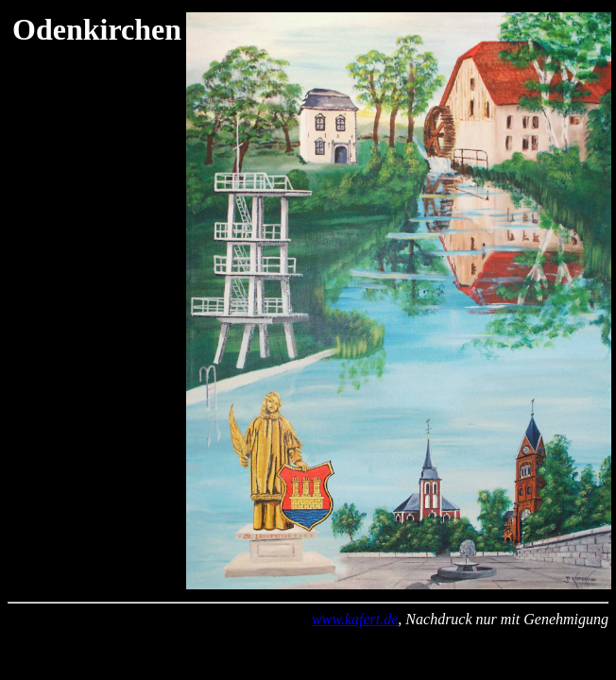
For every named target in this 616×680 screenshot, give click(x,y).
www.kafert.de (355, 619)
